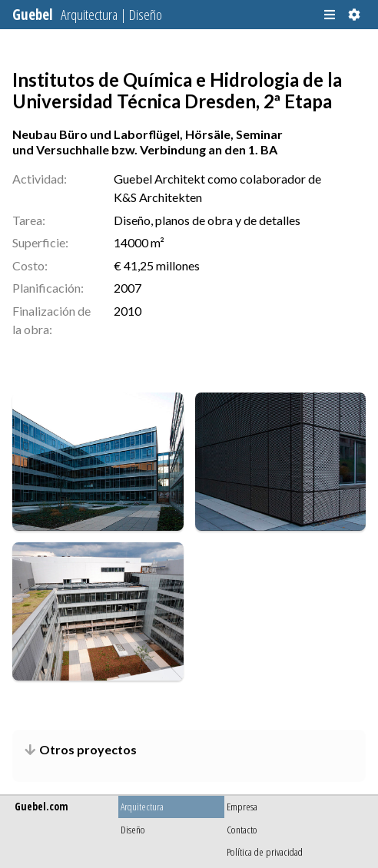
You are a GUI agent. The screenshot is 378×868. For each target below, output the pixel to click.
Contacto (242, 829)
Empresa (242, 806)
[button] (330, 15)
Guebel (87, 14)
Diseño (133, 829)
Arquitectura (142, 806)
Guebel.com (41, 806)
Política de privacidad (265, 851)
